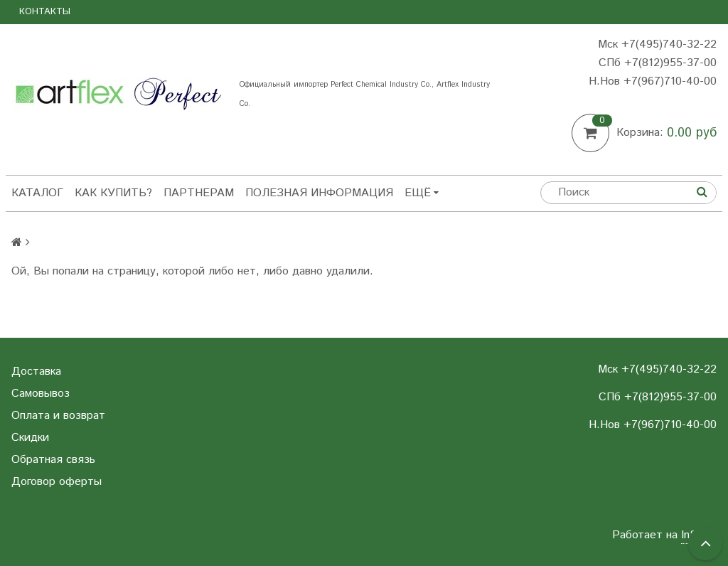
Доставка (36, 372)
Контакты (45, 12)
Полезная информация (319, 193)
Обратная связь (53, 460)
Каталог (37, 193)
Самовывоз (41, 394)
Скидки (30, 438)
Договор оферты (57, 482)
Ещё (422, 193)
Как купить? (113, 193)
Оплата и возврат (58, 416)
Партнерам (199, 193)
